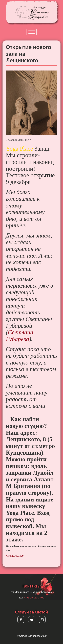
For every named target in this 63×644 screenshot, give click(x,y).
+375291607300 (15, 556)
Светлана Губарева (20, 336)
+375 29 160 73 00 (34, 598)
